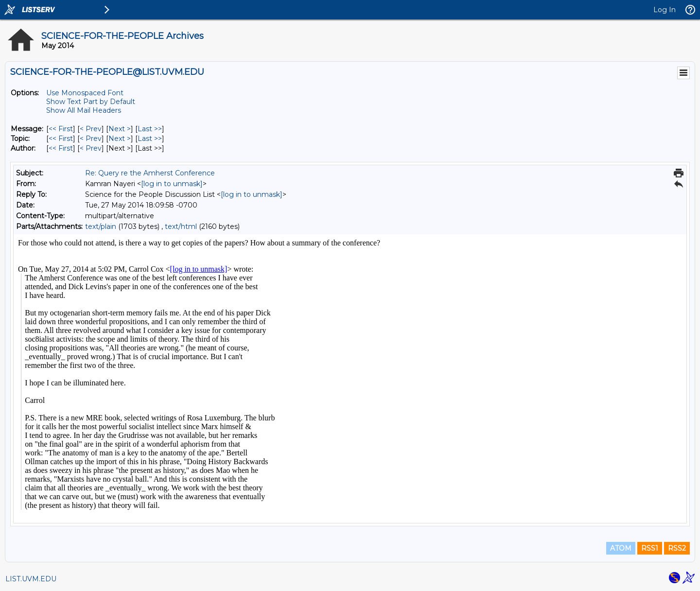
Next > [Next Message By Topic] (120, 139)
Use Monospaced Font (85, 93)
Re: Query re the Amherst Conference (150, 173)
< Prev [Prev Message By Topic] (91, 139)
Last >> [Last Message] (150, 129)
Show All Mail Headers (84, 110)
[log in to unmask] (172, 184)
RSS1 (650, 548)
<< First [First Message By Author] (61, 148)
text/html (181, 226)
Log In (665, 10)
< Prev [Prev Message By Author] (91, 148)
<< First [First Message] (61, 129)
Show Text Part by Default (91, 102)
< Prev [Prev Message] (91, 129)
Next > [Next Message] (120, 129)
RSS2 (677, 548)
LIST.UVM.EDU (31, 579)
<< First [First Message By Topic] (61, 139)
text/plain (101, 226)
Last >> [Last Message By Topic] (150, 139)
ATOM (621, 548)
